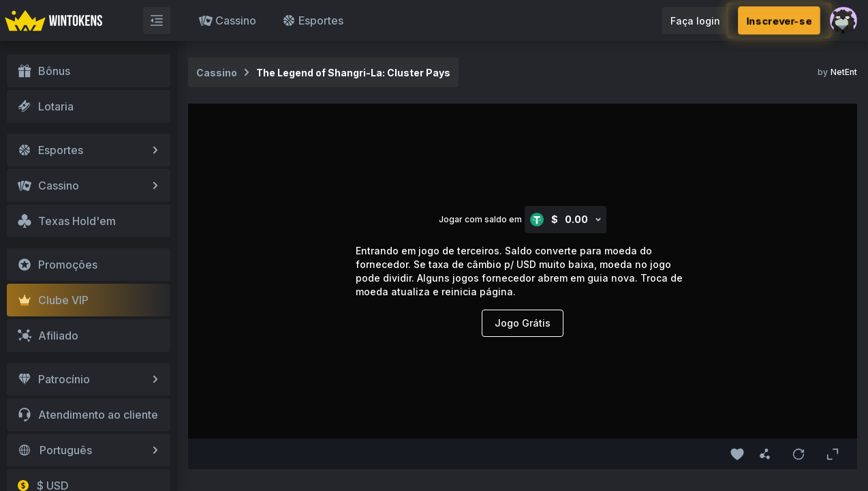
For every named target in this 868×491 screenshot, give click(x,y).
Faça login (695, 21)
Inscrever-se (779, 20)
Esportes (313, 20)
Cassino (228, 20)
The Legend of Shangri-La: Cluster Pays (353, 73)
